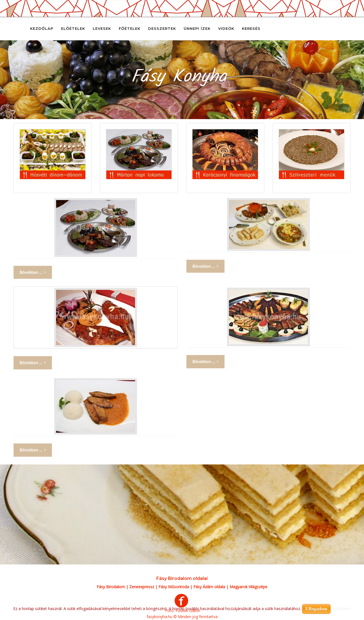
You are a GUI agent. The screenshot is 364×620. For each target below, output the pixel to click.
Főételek (130, 28)
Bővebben (342, 609)
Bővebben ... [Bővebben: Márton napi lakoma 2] (206, 266)
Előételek (73, 28)
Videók (226, 28)
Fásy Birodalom (111, 587)
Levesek (102, 28)
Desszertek (162, 28)
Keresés (251, 28)
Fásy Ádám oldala (209, 587)
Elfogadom (316, 609)
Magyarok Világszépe (248, 587)
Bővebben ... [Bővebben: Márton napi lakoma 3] (33, 363)
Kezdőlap (42, 28)
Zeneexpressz (142, 587)
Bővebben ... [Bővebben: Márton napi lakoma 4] (206, 362)
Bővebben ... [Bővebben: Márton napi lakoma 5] (33, 450)
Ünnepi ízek (197, 28)
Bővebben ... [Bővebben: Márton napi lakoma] (33, 272)
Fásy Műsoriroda (174, 587)
